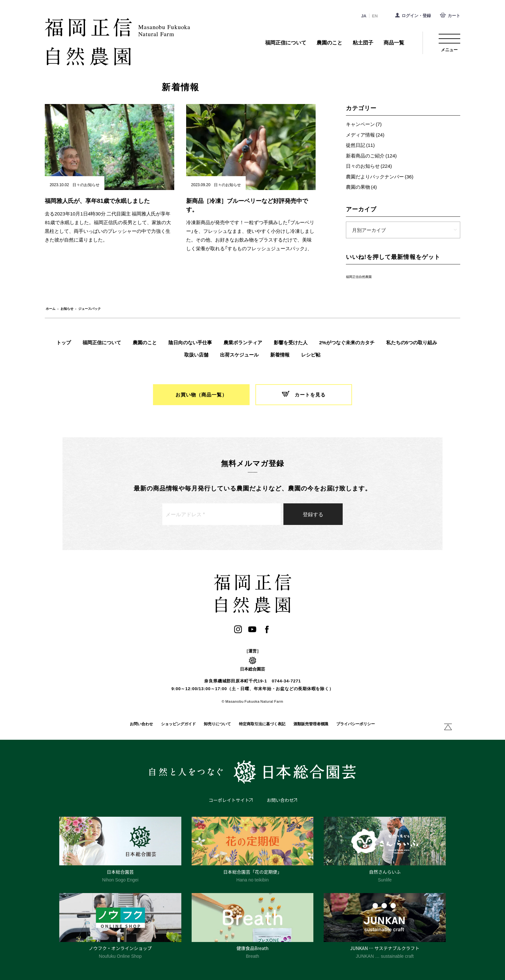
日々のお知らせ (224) (369, 166)
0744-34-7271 (286, 681)
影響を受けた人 (291, 343)
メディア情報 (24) (365, 135)
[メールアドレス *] (222, 514)
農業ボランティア (243, 343)
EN (375, 16)
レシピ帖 (311, 355)
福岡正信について (286, 43)
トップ (64, 343)
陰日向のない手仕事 (190, 343)
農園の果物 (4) (361, 187)
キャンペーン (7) (364, 124)
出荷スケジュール (239, 355)
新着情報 (280, 355)
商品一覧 (394, 43)
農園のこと (329, 43)
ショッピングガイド (178, 724)
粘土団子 (363, 43)
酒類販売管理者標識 (311, 724)
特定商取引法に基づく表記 (262, 724)
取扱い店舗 (196, 355)
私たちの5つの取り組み (412, 343)
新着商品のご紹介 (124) (371, 156)
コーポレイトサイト (229, 800)
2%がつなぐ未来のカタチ (347, 343)
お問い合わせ (141, 724)
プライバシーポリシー (356, 724)
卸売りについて (217, 724)
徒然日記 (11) (360, 145)
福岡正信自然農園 (359, 276)
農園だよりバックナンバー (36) (380, 176)
